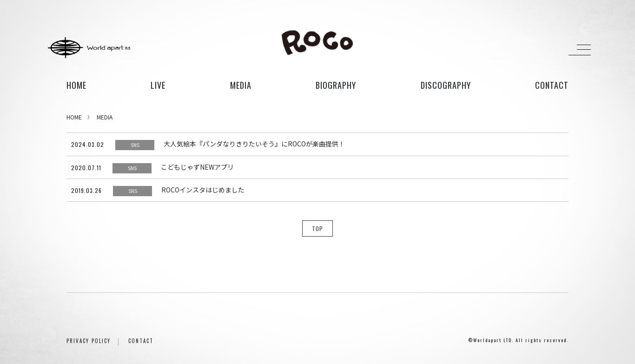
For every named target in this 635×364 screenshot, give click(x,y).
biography (336, 85)
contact (552, 85)
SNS (135, 145)
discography (446, 85)
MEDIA (105, 117)
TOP (317, 228)
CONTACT (141, 341)
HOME (76, 85)
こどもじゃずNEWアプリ (197, 167)
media (241, 85)
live (158, 85)
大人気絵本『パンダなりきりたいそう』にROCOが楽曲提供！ (254, 144)
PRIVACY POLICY (89, 341)
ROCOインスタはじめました (203, 190)
